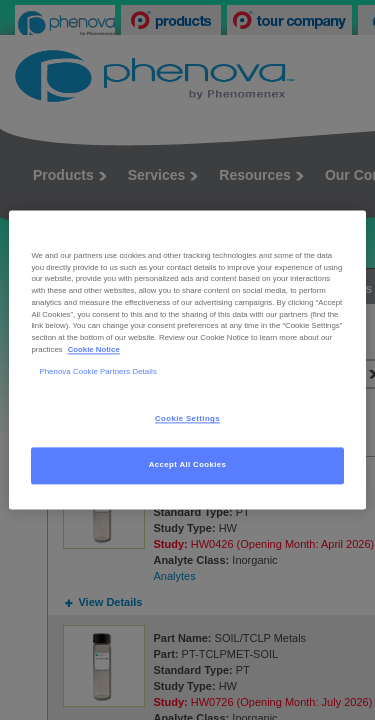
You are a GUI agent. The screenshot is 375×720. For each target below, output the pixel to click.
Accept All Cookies (188, 465)
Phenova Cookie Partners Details (98, 371)
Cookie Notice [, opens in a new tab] (94, 349)
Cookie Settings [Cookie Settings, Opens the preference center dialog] (187, 419)
